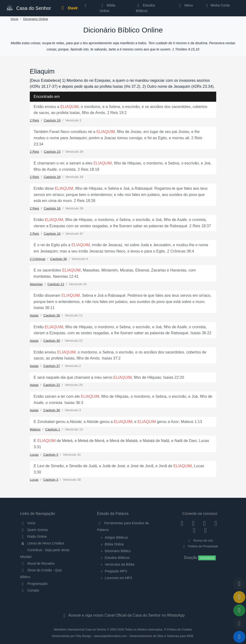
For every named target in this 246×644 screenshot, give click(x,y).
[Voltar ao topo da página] (239, 584)
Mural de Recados (37, 563)
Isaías (34, 315)
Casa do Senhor (28, 8)
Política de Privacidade (200, 546)
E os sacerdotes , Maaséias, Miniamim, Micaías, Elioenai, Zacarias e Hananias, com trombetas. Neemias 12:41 (115, 273)
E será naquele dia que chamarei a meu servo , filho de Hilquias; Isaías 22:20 (109, 377)
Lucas (34, 455)
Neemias (36, 284)
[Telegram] (206, 530)
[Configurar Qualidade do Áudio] (239, 624)
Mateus (35, 429)
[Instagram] (193, 523)
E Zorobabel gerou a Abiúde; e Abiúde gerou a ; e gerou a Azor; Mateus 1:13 (118, 422)
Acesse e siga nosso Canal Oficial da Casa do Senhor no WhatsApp (123, 615)
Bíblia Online (108, 8)
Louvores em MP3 (118, 578)
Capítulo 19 (52, 120)
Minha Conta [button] (217, 5)
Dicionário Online (36, 19)
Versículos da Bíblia (120, 564)
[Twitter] (205, 523)
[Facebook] (182, 523)
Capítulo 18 (52, 177)
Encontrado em (47, 97)
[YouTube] (216, 523)
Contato (30, 590)
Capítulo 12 (56, 284)
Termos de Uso (200, 541)
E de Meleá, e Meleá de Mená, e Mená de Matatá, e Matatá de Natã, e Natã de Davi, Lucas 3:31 (121, 444)
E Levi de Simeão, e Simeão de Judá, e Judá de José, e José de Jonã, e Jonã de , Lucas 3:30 (119, 469)
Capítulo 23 (52, 152)
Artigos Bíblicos (116, 537)
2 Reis (34, 120)
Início (15, 19)
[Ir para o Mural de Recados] (239, 597)
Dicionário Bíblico (118, 551)
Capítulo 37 (52, 366)
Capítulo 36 (59, 259)
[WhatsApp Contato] (194, 530)
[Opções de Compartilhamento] (239, 610)
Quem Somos (34, 530)
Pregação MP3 (116, 571)
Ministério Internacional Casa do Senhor (80, 630)
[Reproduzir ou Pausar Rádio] (239, 637)
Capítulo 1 (53, 429)
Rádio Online (34, 537)
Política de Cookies (180, 630)
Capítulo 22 (52, 385)
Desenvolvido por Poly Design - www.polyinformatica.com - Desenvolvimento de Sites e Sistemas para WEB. (123, 636)
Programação (34, 584)
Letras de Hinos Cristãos (42, 543)
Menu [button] (185, 5)
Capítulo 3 (51, 455)
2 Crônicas (38, 259)
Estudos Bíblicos (145, 8)
